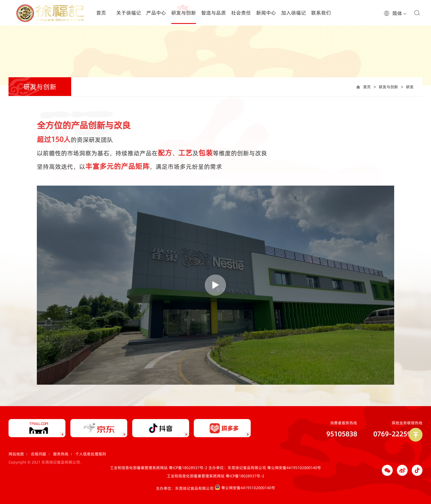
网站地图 (16, 454)
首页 (367, 87)
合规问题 (38, 454)
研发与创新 (388, 87)
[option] (215, 51)
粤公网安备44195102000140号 (294, 468)
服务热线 (61, 454)
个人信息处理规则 (91, 454)
